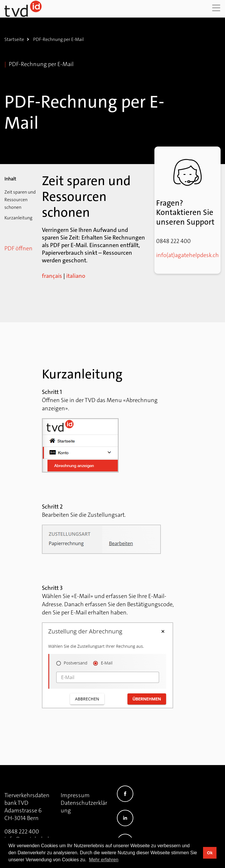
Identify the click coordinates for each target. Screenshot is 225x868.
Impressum (75, 795)
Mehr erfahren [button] (104, 860)
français (52, 276)
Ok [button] (210, 853)
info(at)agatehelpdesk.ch (187, 255)
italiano (76, 276)
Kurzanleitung (18, 218)
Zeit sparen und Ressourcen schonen (20, 200)
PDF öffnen (18, 248)
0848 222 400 (22, 831)
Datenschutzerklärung (84, 807)
